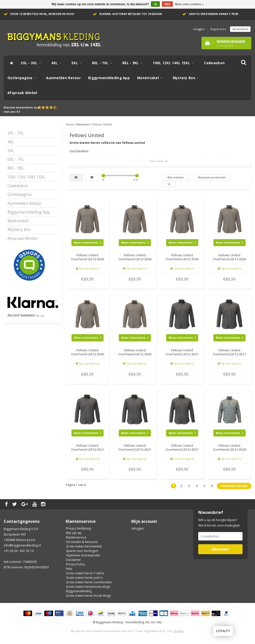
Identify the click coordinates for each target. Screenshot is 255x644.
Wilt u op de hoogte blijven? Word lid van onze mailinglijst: (219, 523)
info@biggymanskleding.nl (22, 545)
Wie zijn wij (74, 533)
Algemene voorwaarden (83, 555)
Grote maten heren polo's (84, 578)
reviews (178, 631)
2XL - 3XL (32, 63)
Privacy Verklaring (78, 528)
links (69, 569)
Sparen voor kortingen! (82, 551)
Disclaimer (73, 560)
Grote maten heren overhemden (89, 582)
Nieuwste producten (212, 177)
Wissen (40, 316)
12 (169, 184)
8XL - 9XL (134, 63)
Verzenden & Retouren (82, 542)
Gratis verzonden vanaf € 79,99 (213, 14)
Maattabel (83, 124)
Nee (167, 4)
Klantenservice (76, 537)
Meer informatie (88, 242)
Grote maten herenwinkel (84, 546)
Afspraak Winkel (22, 93)
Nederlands (240, 29)
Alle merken (176, 177)
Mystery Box (187, 78)
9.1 (18, 112)
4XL (58, 63)
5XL (78, 63)
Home (70, 124)
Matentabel (151, 78)
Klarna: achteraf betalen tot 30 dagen (131, 14)
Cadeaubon (214, 63)
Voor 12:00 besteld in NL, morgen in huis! (42, 14)
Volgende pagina (234, 486)
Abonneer (220, 549)
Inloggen (199, 29)
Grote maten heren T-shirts (85, 573)
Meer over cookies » (189, 4)
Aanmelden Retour (63, 78)
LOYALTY (223, 631)
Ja (155, 4)
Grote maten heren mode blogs (88, 596)
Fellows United (102, 124)
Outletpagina (23, 78)
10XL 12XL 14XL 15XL (174, 63)
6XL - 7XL (103, 63)
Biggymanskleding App (109, 78)
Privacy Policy (75, 564)
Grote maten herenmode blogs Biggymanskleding (88, 589)
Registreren (218, 29)
